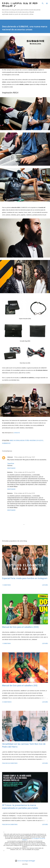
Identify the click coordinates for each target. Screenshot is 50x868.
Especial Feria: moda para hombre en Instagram (25, 578)
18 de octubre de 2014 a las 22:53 (24, 493)
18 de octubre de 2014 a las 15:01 (25, 457)
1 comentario (6, 585)
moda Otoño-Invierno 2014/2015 (32, 440)
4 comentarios (7, 702)
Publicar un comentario (10, 763)
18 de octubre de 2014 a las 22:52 (24, 472)
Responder (11, 468)
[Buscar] (43, 3)
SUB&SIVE (17, 433)
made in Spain (15, 440)
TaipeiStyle (11, 463)
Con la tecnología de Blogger (25, 861)
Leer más (45, 585)
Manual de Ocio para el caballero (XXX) (20, 627)
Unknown (10, 457)
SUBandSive (6, 443)
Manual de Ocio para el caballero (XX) (20, 686)
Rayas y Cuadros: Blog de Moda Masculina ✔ (20, 5)
